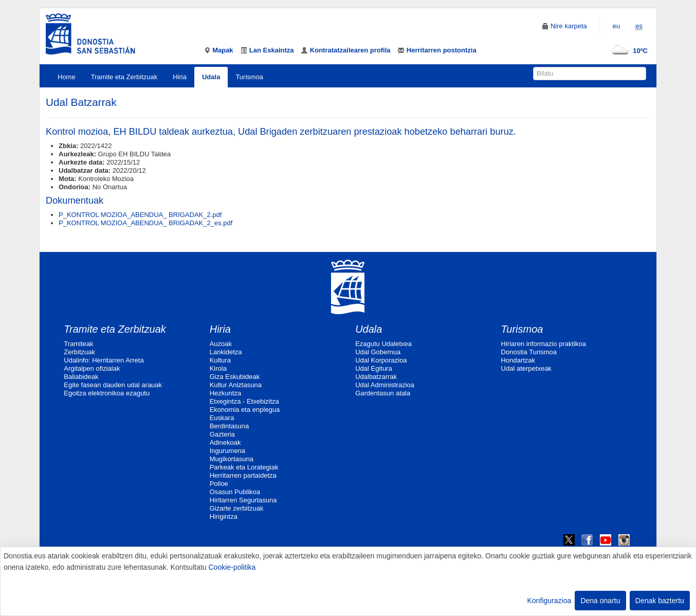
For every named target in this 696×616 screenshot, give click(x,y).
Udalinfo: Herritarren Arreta (104, 360)
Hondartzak (518, 360)
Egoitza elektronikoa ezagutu (107, 393)
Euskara (222, 418)
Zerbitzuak (79, 352)
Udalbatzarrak (376, 377)
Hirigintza (224, 517)
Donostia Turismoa (529, 352)
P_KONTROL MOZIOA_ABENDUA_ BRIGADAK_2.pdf (140, 215)
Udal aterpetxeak (526, 368)
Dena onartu (600, 601)
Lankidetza (226, 352)
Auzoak (221, 344)
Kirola (218, 368)
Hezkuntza (225, 393)
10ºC (627, 51)
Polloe (219, 484)
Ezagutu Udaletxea (383, 344)
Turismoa (249, 77)
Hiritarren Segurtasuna (243, 500)
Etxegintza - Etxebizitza (244, 401)
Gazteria (222, 434)
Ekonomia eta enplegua (245, 410)
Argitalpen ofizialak (92, 368)
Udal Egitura (374, 368)
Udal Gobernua (378, 352)
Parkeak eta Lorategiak (244, 467)
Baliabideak (81, 377)
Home (67, 77)
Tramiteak (78, 344)
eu (616, 26)
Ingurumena (227, 451)
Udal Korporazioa (381, 360)
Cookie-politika (232, 567)
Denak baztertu (660, 601)
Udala (211, 77)
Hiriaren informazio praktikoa (544, 344)
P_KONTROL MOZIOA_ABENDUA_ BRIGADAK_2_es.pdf (145, 223)
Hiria (180, 77)
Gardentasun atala (383, 393)
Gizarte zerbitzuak (237, 508)
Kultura (220, 360)
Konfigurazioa (550, 601)
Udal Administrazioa (385, 385)
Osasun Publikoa (235, 492)
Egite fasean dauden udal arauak (113, 385)
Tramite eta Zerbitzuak (124, 77)
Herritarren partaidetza (243, 475)
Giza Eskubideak (235, 377)
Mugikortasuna (232, 459)
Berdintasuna (230, 426)
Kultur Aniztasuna (236, 385)
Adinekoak (225, 442)
